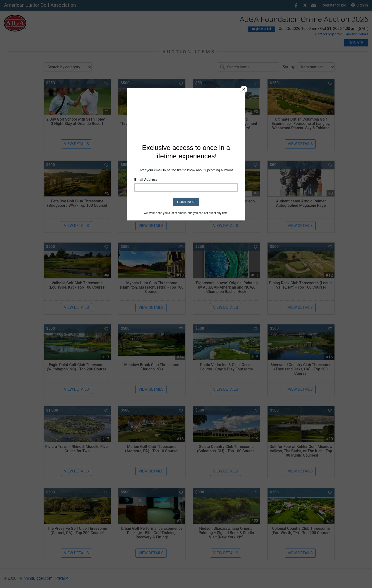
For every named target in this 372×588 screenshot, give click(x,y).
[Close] (244, 89)
